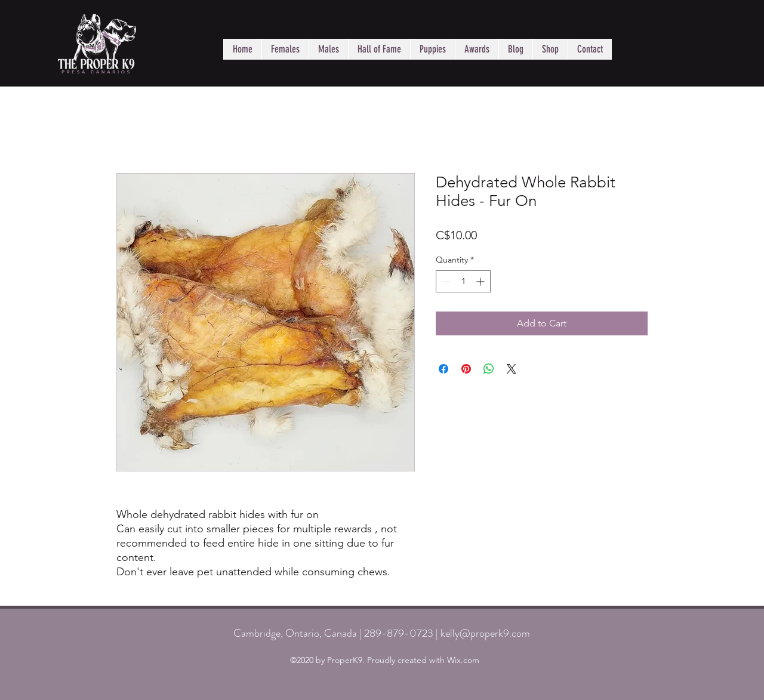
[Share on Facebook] (443, 369)
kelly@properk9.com (485, 633)
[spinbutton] (463, 281)
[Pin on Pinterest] (466, 369)
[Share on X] (512, 369)
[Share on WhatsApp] (489, 369)
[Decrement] (445, 281)
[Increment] (481, 281)
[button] (285, 49)
